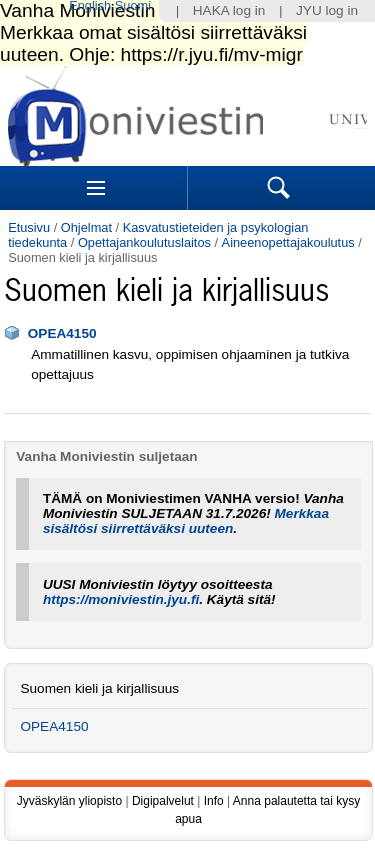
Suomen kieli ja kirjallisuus (99, 688)
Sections (96, 188)
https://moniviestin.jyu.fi (121, 599)
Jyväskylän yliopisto (69, 801)
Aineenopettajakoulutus (288, 242)
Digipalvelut (163, 801)
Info (214, 801)
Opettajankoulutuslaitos (144, 242)
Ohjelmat (86, 227)
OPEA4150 (62, 333)
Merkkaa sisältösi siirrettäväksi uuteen (186, 521)
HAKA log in (229, 10)
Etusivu (29, 227)
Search (279, 188)
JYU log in (327, 10)
